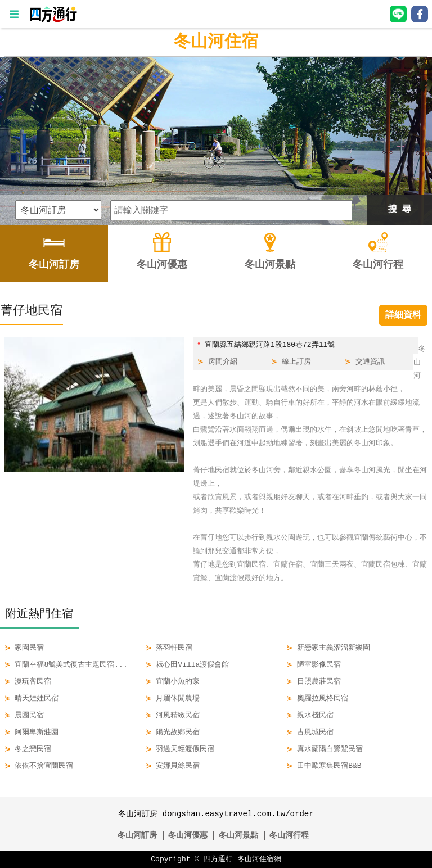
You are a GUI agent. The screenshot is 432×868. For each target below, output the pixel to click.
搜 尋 (400, 210)
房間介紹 (223, 362)
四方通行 (218, 860)
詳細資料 (403, 315)
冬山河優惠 (188, 835)
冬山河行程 (289, 835)
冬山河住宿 (216, 42)
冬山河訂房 (137, 835)
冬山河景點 (238, 835)
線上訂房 (296, 362)
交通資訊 (370, 362)
